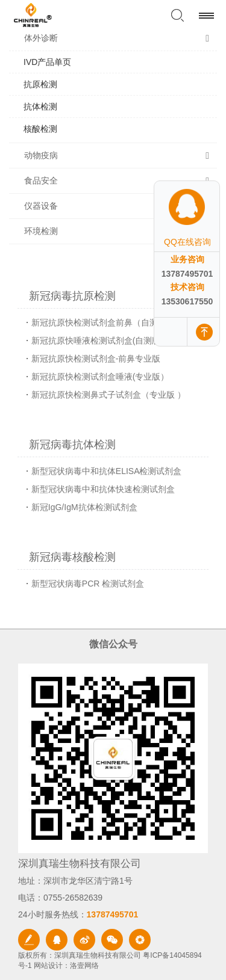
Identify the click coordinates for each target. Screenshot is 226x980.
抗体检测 (40, 106)
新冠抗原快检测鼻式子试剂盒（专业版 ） (108, 395)
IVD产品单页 (47, 62)
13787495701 (187, 274)
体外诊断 (41, 38)
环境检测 (41, 231)
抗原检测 (40, 84)
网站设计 (48, 966)
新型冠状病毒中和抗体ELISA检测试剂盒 (107, 471)
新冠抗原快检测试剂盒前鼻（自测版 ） (104, 322)
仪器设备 (41, 206)
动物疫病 (41, 155)
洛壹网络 (84, 966)
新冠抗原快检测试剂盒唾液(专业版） (100, 377)
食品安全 (41, 180)
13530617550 (187, 301)
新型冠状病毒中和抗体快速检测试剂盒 (103, 489)
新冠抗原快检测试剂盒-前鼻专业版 (96, 359)
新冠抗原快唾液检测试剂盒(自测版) (97, 341)
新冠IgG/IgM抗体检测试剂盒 (84, 507)
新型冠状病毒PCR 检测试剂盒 (88, 584)
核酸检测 (40, 129)
